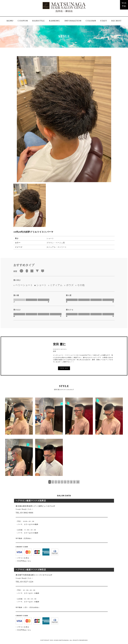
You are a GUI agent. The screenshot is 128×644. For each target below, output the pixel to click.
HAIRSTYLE (38, 21)
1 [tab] (50, 482)
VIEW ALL (64, 368)
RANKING (54, 21)
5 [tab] (62, 482)
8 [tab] (71, 482)
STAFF (104, 21)
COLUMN (91, 21)
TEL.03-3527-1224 (24, 582)
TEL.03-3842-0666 (24, 513)
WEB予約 (124, 5)
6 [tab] (65, 482)
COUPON (23, 21)
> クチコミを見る (22, 558)
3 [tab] (56, 482)
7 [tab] (68, 482)
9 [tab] (74, 482)
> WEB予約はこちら (23, 561)
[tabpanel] (64, 439)
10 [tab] (78, 482)
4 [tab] (59, 482)
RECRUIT (116, 21)
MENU (10, 21)
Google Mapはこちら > (24, 509)
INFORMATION (73, 21)
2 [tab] (53, 482)
